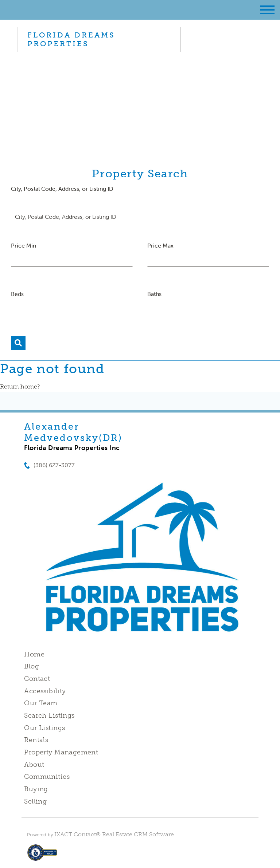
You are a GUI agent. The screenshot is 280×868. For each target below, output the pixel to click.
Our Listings (44, 728)
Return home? (20, 386)
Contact (37, 679)
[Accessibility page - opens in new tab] (42, 856)
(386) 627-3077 (54, 465)
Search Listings (49, 715)
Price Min (24, 245)
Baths (154, 294)
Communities (47, 777)
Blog (32, 666)
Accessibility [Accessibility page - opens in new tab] (45, 691)
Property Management (61, 752)
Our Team (41, 703)
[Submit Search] (18, 343)
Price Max (160, 245)
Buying (36, 789)
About (34, 765)
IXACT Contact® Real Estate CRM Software (114, 834)
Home (34, 654)
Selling (35, 801)
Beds (17, 294)
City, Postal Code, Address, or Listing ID (62, 189)
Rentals (36, 740)
